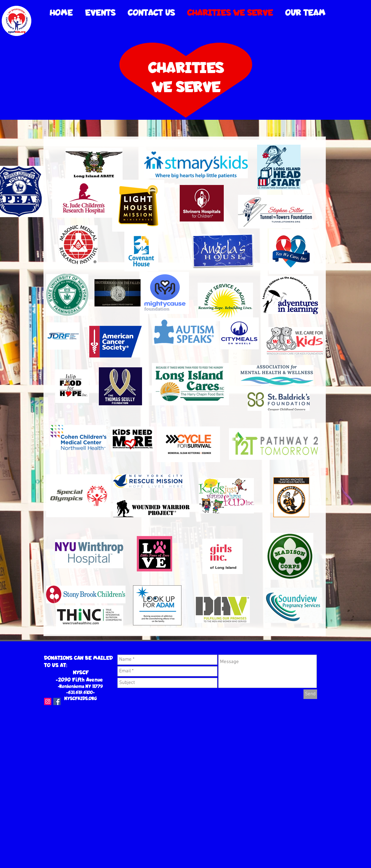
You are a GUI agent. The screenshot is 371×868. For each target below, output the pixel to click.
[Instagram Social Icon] (48, 701)
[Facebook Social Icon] (57, 701)
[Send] (310, 694)
